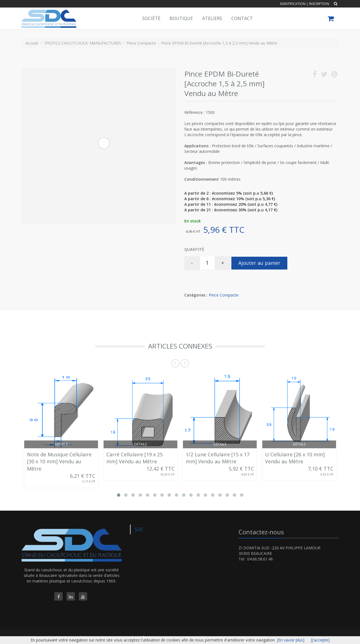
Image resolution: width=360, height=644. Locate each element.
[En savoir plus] (291, 640)
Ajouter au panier (259, 263)
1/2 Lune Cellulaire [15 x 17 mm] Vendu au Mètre (218, 458)
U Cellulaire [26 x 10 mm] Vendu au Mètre (295, 458)
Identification (293, 4)
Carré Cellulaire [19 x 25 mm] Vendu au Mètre (134, 458)
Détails (61, 444)
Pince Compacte (224, 295)
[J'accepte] (320, 640)
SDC (139, 529)
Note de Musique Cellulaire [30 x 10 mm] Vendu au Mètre (59, 461)
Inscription (319, 4)
